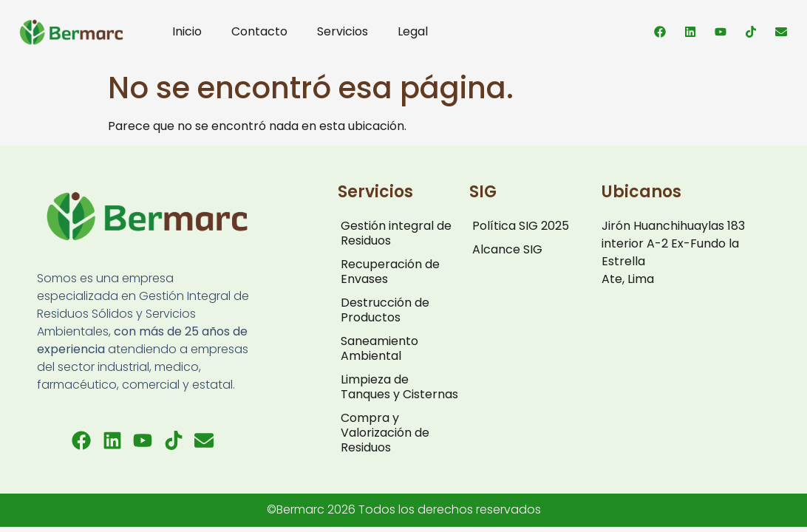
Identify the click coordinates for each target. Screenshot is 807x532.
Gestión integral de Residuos (396, 233)
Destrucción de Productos (385, 310)
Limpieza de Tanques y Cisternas (399, 387)
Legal (413, 31)
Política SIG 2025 (521, 226)
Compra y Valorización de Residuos (385, 433)
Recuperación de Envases (390, 272)
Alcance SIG (507, 249)
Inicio (187, 31)
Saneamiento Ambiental (379, 348)
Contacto (259, 31)
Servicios (343, 31)
